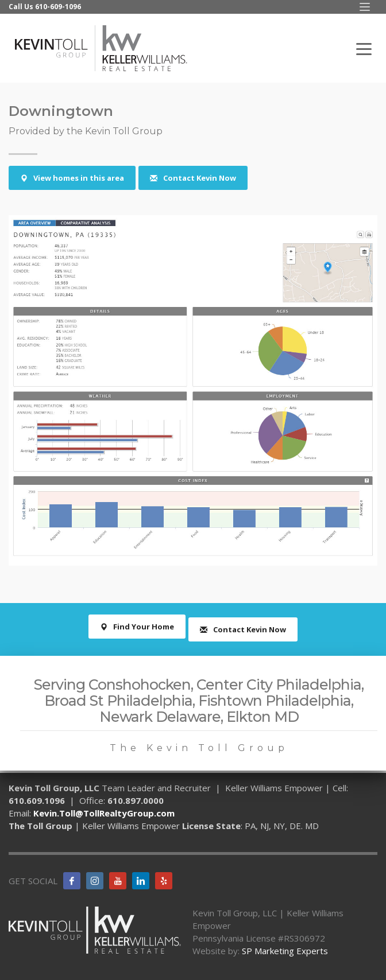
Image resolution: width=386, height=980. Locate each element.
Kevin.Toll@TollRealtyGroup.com (104, 813)
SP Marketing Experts (285, 951)
